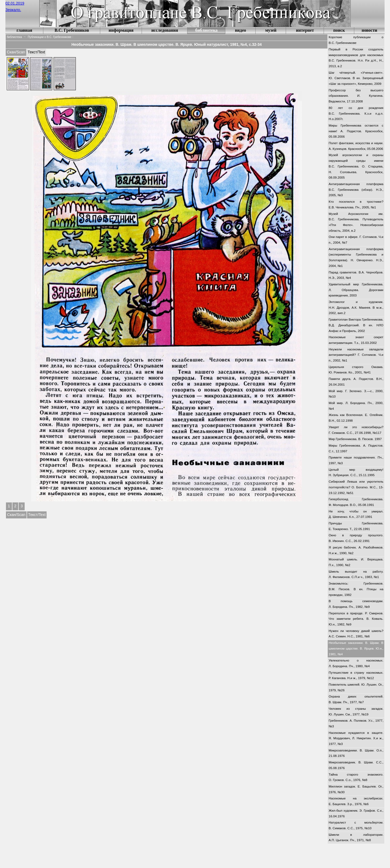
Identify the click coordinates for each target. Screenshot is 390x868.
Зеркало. (13, 10)
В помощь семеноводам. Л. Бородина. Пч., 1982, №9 (356, 604)
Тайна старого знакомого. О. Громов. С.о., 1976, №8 (356, 777)
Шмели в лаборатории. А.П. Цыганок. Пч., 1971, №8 (356, 838)
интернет (305, 30)
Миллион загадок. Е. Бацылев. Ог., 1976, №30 (356, 789)
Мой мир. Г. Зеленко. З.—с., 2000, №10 (356, 394)
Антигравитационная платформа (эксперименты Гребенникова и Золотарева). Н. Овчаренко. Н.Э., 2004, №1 (356, 257)
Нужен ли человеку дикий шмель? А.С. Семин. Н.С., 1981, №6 (356, 634)
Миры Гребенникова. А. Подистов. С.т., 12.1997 (356, 448)
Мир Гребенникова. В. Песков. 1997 (355, 439)
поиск (339, 30)
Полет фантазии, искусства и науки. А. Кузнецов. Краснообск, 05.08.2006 (356, 146)
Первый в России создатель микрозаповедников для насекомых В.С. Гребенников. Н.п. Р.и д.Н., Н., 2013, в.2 (356, 58)
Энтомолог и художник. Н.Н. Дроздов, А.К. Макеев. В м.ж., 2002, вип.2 (356, 307)
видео (240, 30)
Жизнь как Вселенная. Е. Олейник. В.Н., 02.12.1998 (356, 418)
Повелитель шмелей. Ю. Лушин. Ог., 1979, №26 (356, 687)
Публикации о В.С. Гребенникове (50, 37)
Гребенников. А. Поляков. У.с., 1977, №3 (356, 723)
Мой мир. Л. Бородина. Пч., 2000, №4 (356, 406)
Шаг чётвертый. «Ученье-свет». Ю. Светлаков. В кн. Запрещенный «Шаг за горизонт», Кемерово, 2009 (356, 78)
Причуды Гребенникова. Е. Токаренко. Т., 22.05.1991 (356, 526)
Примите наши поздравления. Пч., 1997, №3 (356, 460)
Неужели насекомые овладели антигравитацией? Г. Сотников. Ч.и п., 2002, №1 (356, 355)
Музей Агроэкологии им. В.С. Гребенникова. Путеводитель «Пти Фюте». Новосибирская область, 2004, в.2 (356, 222)
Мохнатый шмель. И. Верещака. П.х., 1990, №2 (356, 562)
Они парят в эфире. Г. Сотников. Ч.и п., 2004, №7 (356, 240)
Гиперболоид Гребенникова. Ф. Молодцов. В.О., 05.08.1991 (356, 502)
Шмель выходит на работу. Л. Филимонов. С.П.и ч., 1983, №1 (356, 574)
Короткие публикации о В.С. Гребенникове (356, 40)
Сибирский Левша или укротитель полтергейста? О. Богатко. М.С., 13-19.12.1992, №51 (356, 487)
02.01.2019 (15, 3)
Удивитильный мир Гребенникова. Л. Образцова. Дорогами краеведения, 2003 (356, 290)
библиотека (207, 30)
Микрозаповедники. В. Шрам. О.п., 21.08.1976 (356, 753)
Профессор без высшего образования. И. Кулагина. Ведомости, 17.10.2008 (356, 96)
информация (121, 30)
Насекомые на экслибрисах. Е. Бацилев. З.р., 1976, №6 (356, 801)
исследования (165, 30)
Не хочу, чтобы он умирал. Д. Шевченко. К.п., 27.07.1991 (356, 514)
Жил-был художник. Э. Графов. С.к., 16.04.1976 (356, 813)
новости (369, 30)
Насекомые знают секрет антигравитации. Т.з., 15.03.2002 (356, 340)
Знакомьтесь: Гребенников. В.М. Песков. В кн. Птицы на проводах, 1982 (356, 589)
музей (271, 30)
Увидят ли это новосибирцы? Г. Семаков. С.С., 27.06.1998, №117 (356, 430)
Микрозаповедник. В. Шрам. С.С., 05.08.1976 (356, 765)
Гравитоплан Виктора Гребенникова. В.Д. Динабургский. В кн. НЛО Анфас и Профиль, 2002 (356, 325)
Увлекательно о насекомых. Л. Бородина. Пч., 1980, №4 (356, 663)
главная (24, 30)
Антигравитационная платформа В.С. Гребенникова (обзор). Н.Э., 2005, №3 (356, 190)
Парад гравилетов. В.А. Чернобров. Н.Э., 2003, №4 (356, 275)
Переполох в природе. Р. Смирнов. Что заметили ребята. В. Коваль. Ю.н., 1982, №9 (356, 619)
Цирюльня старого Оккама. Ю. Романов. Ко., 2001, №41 (356, 370)
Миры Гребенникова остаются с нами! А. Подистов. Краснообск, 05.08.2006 (356, 131)
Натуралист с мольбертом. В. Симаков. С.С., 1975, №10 (356, 825)
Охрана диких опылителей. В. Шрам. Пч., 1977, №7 (356, 699)
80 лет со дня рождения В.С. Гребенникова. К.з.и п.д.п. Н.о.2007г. (356, 113)
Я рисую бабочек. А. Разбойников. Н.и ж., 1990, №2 (356, 550)
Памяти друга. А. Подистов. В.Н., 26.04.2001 (356, 382)
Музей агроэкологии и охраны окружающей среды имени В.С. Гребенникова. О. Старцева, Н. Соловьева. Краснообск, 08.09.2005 (356, 166)
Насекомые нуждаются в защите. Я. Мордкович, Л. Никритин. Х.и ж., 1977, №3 (356, 738)
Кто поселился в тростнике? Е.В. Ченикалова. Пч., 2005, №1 (356, 204)
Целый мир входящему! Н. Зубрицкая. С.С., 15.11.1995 (356, 472)
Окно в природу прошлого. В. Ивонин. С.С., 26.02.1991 (356, 538)
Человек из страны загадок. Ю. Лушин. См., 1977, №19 (356, 711)
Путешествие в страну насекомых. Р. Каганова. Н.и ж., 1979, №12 (356, 675)
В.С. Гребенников (72, 30)
